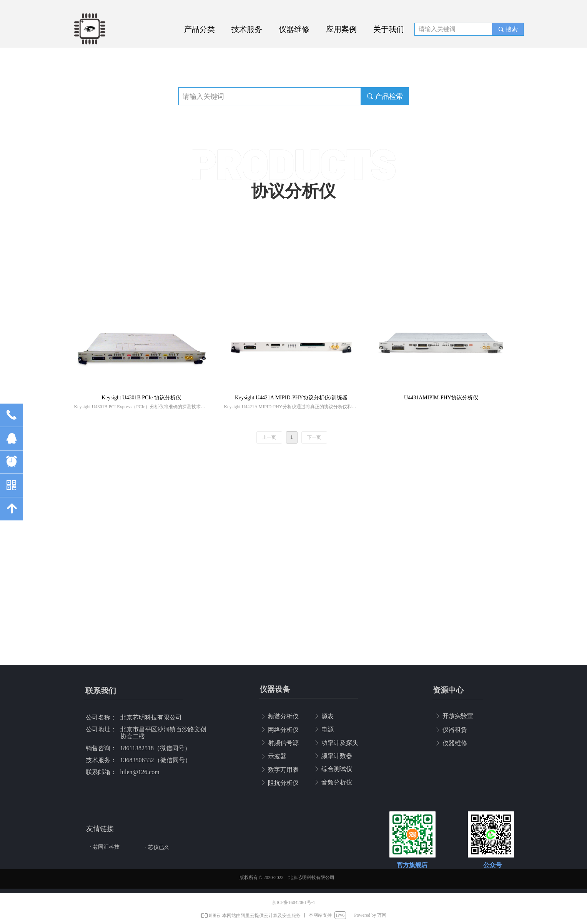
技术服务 (247, 29)
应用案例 (341, 29)
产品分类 (200, 29)
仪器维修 (294, 29)
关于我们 (389, 29)
